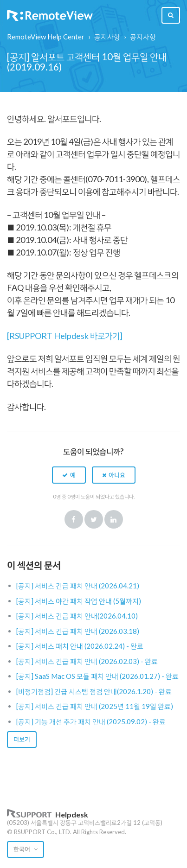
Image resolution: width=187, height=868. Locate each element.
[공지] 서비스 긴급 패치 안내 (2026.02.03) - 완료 (87, 661)
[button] (69, 475)
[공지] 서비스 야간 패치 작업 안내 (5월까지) (79, 601)
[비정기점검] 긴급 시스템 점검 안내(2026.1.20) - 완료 (94, 691)
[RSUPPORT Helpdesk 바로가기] (65, 336)
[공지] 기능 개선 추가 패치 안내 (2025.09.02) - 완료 (91, 721)
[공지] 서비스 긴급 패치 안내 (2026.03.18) (78, 631)
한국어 (23, 849)
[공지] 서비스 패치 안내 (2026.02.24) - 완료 (80, 646)
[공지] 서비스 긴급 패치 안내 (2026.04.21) (78, 586)
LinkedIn (114, 519)
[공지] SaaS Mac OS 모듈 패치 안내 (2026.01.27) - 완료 (97, 676)
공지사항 (107, 37)
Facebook (74, 519)
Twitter (94, 519)
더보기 (22, 739)
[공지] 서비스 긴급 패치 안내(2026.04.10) (77, 616)
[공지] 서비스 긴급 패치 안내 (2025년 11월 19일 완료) (95, 706)
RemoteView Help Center (46, 37)
